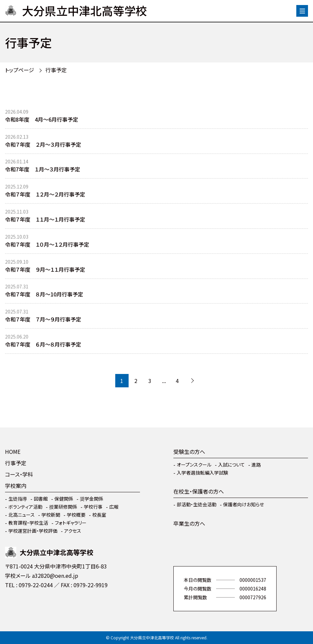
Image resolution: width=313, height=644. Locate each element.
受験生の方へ (189, 452)
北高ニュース (22, 515)
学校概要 (76, 515)
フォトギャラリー (71, 523)
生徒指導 (18, 499)
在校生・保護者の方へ (199, 491)
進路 (256, 465)
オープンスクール (194, 465)
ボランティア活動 (25, 507)
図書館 (41, 499)
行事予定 (56, 70)
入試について (231, 465)
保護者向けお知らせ (244, 504)
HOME (13, 452)
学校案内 (16, 486)
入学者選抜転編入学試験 (202, 473)
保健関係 (64, 499)
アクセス (73, 531)
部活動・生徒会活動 (197, 504)
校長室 (99, 515)
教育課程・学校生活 (28, 523)
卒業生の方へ (189, 523)
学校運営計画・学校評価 (33, 531)
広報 (114, 507)
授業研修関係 (63, 507)
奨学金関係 (92, 499)
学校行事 (93, 507)
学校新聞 (51, 515)
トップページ (20, 70)
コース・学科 (19, 474)
